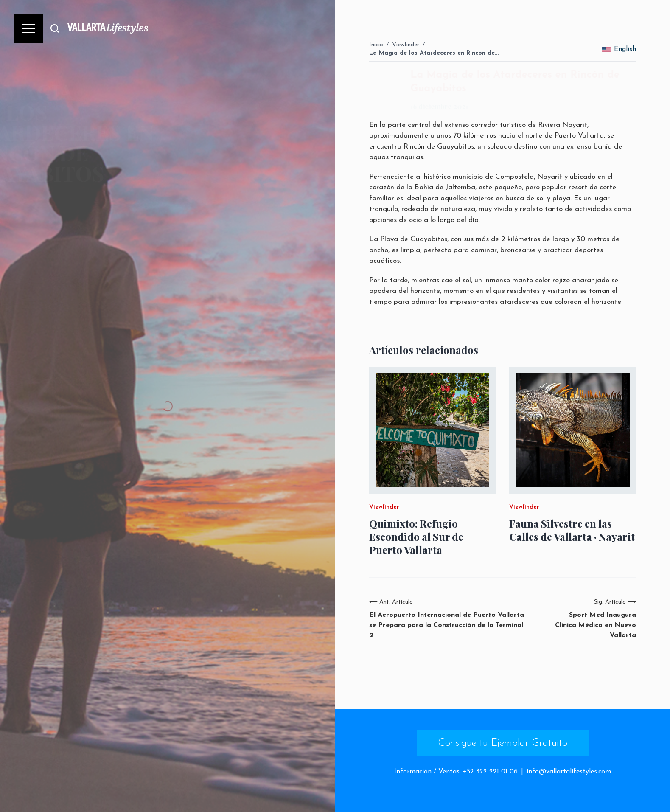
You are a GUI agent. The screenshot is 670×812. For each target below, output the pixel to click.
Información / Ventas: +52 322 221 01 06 (456, 772)
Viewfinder (406, 45)
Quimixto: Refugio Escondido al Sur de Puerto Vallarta (416, 537)
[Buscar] (55, 28)
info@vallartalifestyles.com (569, 772)
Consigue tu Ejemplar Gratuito (503, 743)
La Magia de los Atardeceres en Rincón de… (434, 53)
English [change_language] (619, 49)
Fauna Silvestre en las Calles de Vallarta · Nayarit (572, 530)
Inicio (376, 45)
